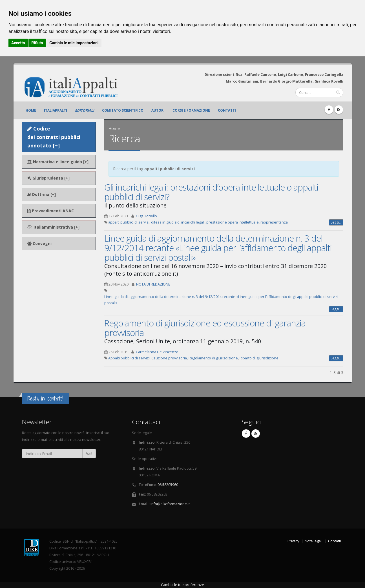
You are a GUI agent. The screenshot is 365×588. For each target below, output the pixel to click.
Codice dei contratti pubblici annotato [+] (54, 137)
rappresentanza (274, 222)
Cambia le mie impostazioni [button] (74, 43)
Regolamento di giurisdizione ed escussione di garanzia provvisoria (205, 328)
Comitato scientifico (123, 110)
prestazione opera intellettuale (233, 222)
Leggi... (336, 222)
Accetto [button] (18, 43)
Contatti (227, 110)
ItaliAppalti (56, 110)
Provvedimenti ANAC (51, 211)
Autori (158, 110)
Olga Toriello (146, 216)
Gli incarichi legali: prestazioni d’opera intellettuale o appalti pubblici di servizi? (211, 192)
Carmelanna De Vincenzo (157, 352)
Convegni (39, 243)
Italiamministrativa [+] (53, 227)
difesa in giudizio (165, 222)
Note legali (314, 541)
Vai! (89, 453)
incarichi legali (193, 222)
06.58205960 (168, 485)
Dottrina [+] (42, 194)
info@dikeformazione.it (170, 504)
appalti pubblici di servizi (129, 222)
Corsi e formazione (191, 110)
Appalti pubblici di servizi (129, 358)
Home (31, 110)
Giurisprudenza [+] (48, 178)
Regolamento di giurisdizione (213, 358)
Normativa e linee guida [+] (58, 162)
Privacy (293, 541)
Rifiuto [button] (37, 43)
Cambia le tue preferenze (182, 585)
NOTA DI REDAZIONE (153, 284)
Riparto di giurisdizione (259, 358)
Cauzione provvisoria (169, 358)
